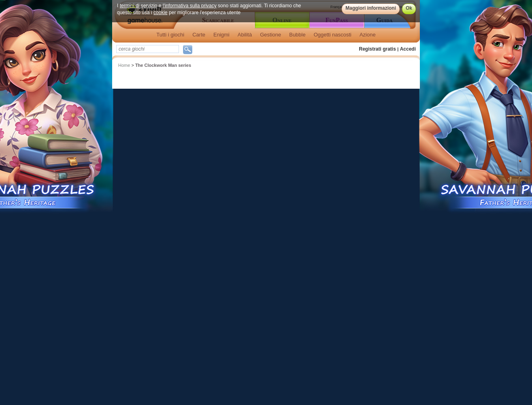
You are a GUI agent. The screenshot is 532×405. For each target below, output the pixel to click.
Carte (199, 35)
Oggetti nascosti (333, 35)
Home (124, 65)
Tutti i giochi (170, 35)
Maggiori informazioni (371, 8)
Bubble (297, 35)
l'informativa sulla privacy (190, 6)
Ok (409, 8)
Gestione (270, 35)
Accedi (408, 49)
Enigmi (221, 35)
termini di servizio (139, 6)
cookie (161, 13)
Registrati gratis (378, 49)
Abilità (245, 35)
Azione (368, 35)
